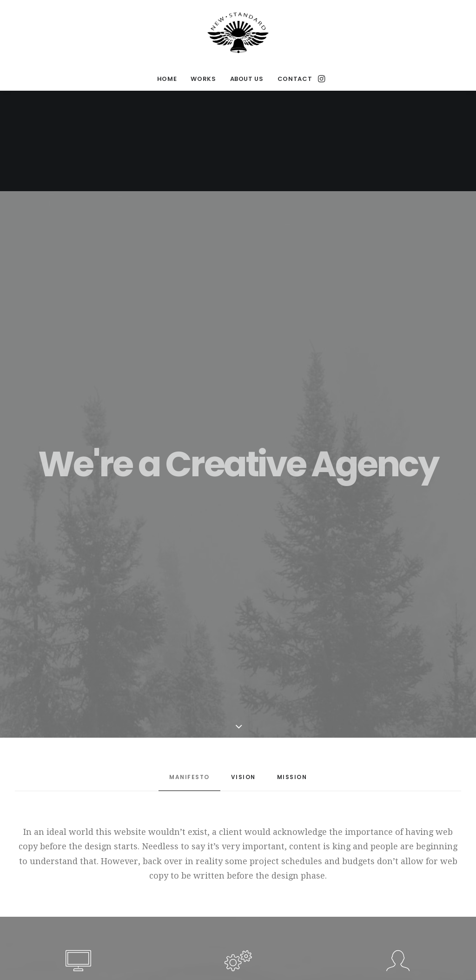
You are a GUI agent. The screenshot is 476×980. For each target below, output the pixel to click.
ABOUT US (247, 79)
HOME (167, 79)
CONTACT (295, 79)
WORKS (203, 79)
